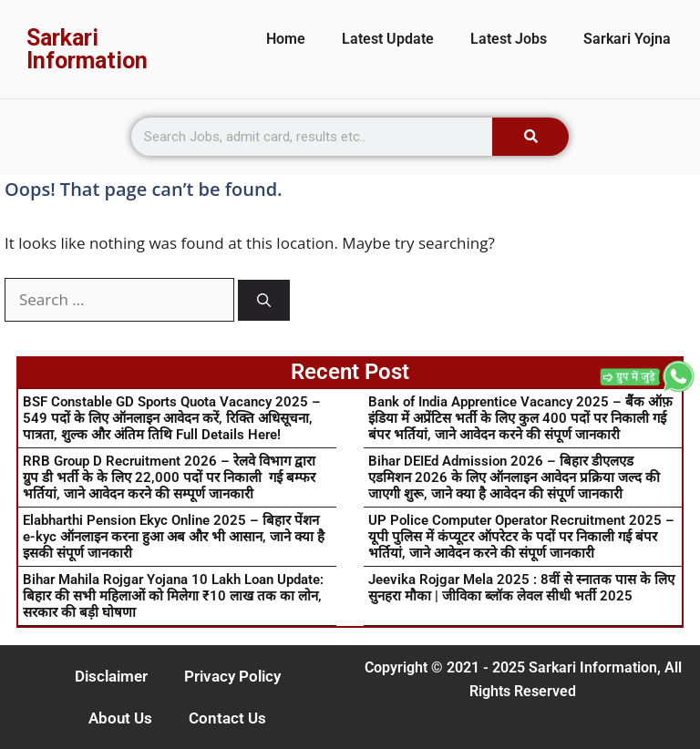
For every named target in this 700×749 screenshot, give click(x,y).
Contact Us (227, 718)
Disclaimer (111, 676)
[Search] (530, 137)
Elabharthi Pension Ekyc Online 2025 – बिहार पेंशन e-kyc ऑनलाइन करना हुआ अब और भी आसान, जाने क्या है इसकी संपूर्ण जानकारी (174, 537)
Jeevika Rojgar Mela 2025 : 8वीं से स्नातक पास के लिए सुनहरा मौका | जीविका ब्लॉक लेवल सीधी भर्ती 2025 (521, 588)
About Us (120, 718)
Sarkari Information (87, 49)
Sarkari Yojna (627, 39)
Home (286, 39)
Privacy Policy (232, 676)
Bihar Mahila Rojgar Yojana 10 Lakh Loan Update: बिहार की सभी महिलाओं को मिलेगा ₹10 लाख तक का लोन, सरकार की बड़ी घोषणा (173, 596)
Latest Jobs (509, 39)
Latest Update (388, 39)
